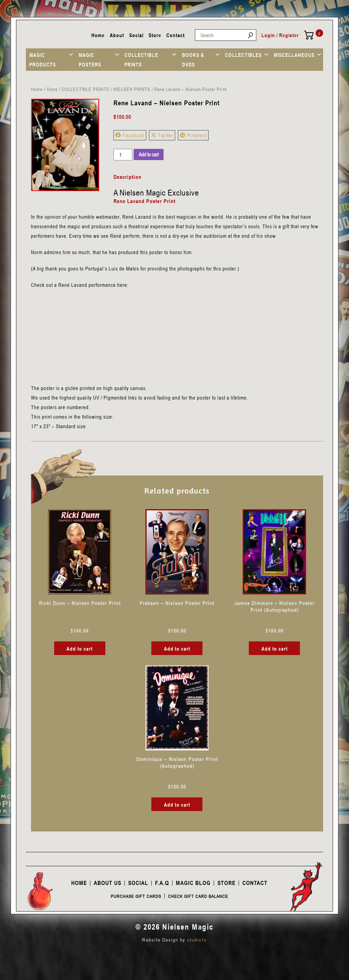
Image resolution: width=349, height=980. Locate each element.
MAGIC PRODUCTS (43, 60)
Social (136, 35)
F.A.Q (162, 883)
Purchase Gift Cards (136, 896)
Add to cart (149, 154)
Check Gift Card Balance (198, 896)
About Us (108, 883)
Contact (176, 35)
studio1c (197, 940)
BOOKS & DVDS (193, 60)
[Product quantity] (123, 155)
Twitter (162, 135)
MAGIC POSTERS (90, 60)
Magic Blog (193, 883)
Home (98, 35)
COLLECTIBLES (243, 55)
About (117, 35)
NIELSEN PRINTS (132, 89)
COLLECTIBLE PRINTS (141, 60)
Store (155, 35)
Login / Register (280, 35)
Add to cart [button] (80, 649)
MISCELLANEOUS (294, 55)
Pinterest (193, 135)
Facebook (130, 135)
